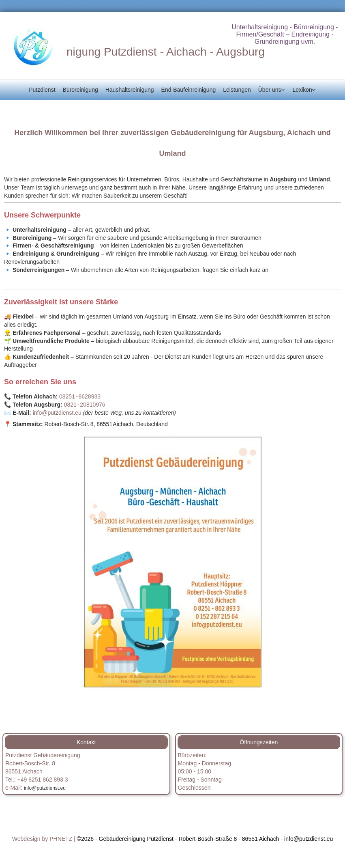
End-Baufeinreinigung (189, 90)
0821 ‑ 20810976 (85, 405)
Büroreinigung (80, 90)
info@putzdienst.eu (58, 413)
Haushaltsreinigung (130, 90)
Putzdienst (42, 90)
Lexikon (302, 90)
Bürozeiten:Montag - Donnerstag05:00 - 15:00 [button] (205, 763)
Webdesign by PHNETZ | (44, 839)
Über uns (270, 90)
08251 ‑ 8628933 (80, 396)
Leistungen (237, 90)
